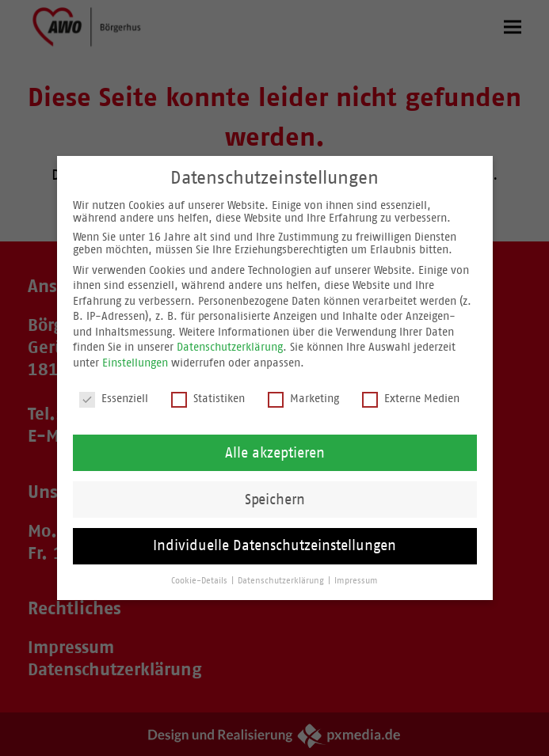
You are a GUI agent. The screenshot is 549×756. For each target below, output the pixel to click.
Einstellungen (135, 365)
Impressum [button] (356, 583)
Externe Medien (411, 401)
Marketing (303, 401)
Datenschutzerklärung (230, 350)
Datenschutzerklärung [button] (282, 583)
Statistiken (208, 401)
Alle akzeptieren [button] (275, 455)
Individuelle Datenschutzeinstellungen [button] (274, 549)
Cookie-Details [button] (200, 583)
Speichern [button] (275, 502)
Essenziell (114, 401)
